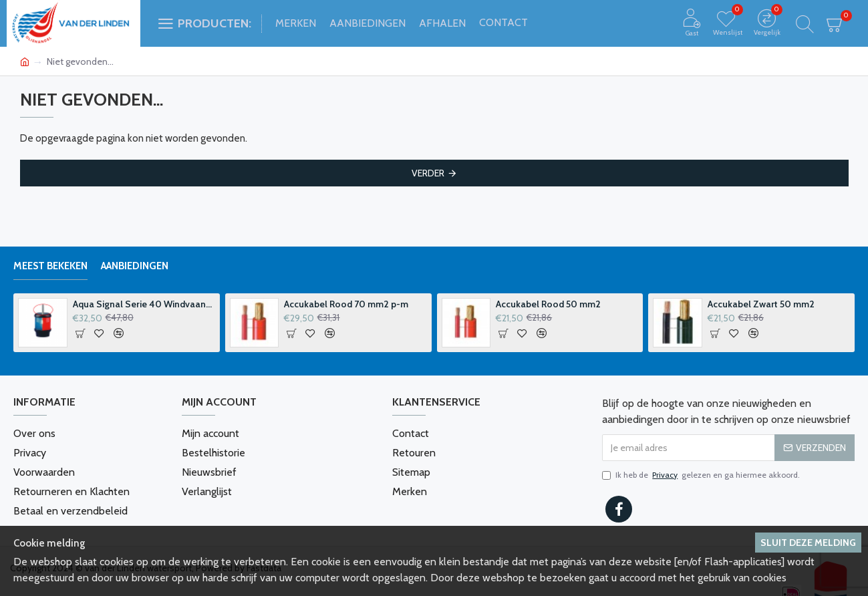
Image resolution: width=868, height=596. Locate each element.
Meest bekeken (50, 266)
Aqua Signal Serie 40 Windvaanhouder (144, 304)
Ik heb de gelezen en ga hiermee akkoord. (701, 475)
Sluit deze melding (808, 543)
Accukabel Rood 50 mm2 (548, 304)
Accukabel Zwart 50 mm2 (761, 304)
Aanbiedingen (135, 266)
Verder (428, 173)
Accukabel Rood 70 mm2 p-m (346, 304)
